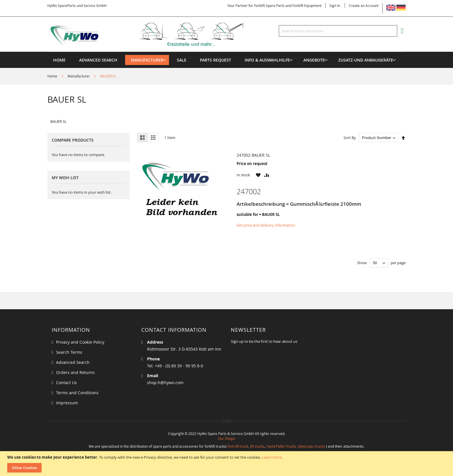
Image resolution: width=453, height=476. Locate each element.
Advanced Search (73, 362)
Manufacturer (79, 76)
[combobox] (338, 31)
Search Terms (69, 352)
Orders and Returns (75, 372)
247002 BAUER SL (253, 155)
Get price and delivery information (266, 225)
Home (53, 76)
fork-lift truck (238, 446)
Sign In (335, 5)
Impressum (67, 403)
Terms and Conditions (77, 393)
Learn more (272, 457)
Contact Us (66, 383)
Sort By (350, 138)
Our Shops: (227, 438)
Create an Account (364, 5)
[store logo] (155, 34)
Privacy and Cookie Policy (80, 342)
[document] (227, 464)
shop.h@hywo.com (165, 383)
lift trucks (257, 446)
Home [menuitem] (59, 60)
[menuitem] (147, 60)
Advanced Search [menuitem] (98, 60)
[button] (258, 175)
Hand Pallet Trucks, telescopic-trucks (296, 446)
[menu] (226, 52)
